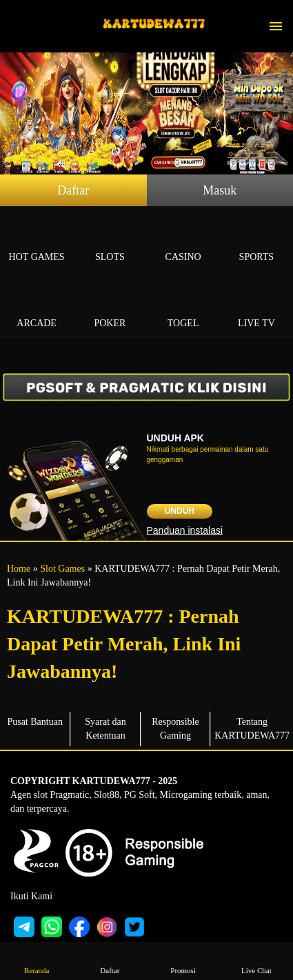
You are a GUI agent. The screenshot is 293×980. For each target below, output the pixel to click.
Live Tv (256, 307)
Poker (110, 307)
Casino (183, 241)
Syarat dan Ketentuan (105, 729)
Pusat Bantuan (35, 722)
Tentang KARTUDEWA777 (252, 729)
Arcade (37, 307)
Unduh (180, 511)
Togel (183, 307)
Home (19, 569)
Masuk (220, 190)
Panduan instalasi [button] (185, 530)
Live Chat (256, 960)
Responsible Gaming (175, 729)
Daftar (73, 190)
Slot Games (62, 569)
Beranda (37, 960)
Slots (110, 241)
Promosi (183, 960)
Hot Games (37, 241)
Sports (256, 241)
